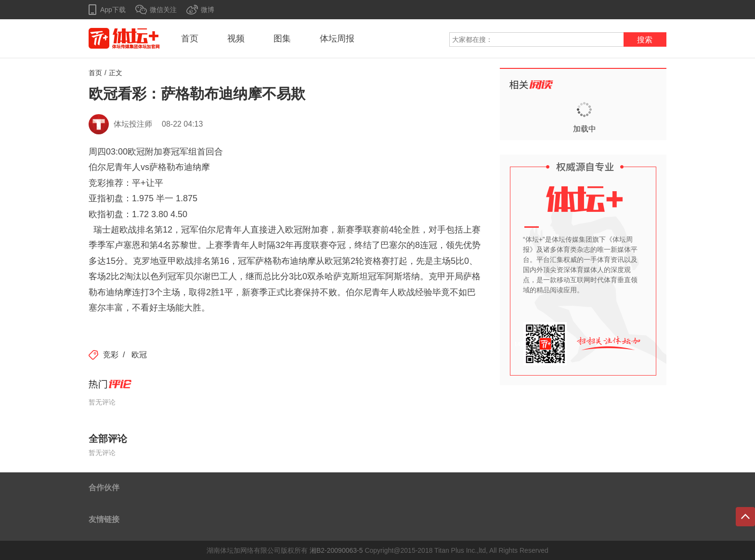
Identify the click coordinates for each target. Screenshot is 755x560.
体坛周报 (337, 39)
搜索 (645, 40)
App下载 (113, 10)
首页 (190, 39)
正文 (116, 73)
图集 (282, 39)
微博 (208, 10)
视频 (236, 39)
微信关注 (163, 10)
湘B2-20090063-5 (336, 550)
